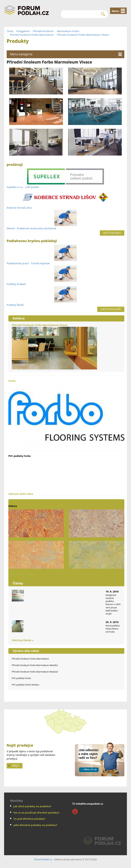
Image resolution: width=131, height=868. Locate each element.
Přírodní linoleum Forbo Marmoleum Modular (35, 672)
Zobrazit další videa (21, 494)
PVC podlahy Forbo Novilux (26, 685)
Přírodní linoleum (43, 31)
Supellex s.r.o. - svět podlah (23, 187)
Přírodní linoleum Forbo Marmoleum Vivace (83, 35)
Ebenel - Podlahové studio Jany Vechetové (31, 228)
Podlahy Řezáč (15, 305)
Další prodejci (112, 233)
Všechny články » (23, 640)
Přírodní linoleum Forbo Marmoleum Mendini (35, 665)
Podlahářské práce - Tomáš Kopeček (28, 263)
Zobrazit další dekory (22, 574)
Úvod (10, 31)
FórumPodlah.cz (43, 859)
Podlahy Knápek (16, 284)
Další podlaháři (111, 309)
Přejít (15, 766)
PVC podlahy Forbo (21, 678)
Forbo (66, 413)
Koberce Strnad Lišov (19, 208)
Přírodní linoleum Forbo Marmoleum (32, 35)
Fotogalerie (23, 31)
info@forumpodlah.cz (89, 804)
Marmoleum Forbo (68, 31)
